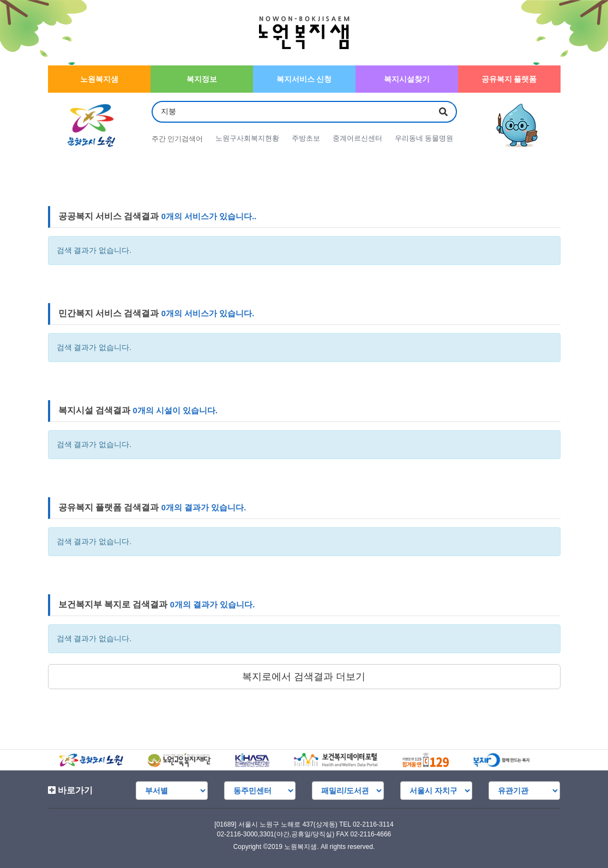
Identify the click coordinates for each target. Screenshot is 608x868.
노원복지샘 (99, 79)
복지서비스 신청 (304, 79)
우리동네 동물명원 (426, 139)
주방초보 (307, 139)
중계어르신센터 (359, 139)
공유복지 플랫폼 (509, 79)
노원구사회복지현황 (248, 139)
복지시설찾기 (407, 79)
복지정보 (202, 79)
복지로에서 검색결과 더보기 (304, 677)
